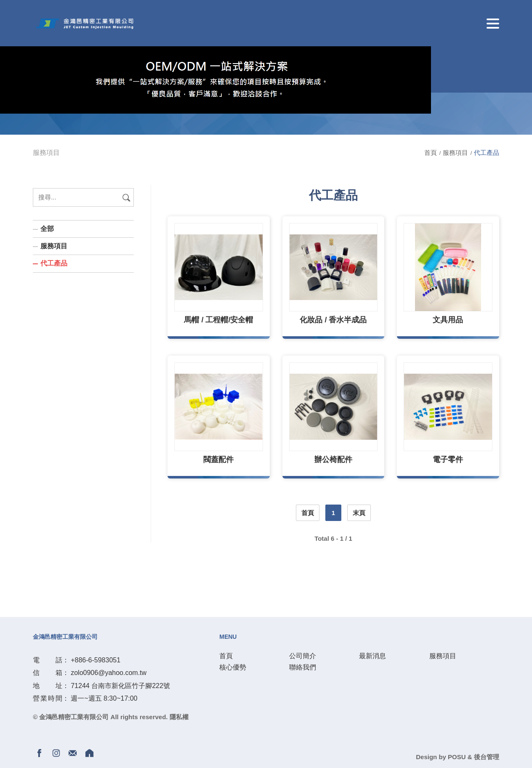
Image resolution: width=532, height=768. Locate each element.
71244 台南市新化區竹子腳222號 (120, 686)
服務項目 (456, 153)
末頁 (359, 513)
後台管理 (487, 757)
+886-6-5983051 (96, 660)
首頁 (431, 153)
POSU (457, 757)
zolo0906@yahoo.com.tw (109, 673)
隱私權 (179, 717)
